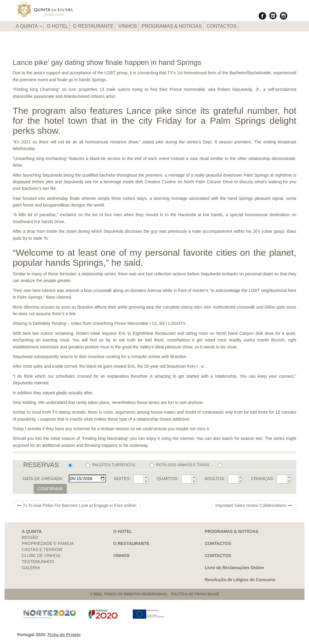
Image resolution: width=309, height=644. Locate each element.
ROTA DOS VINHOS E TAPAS (180, 465)
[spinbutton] (139, 479)
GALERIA (31, 568)
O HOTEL (57, 26)
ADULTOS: (215, 479)
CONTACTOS (222, 26)
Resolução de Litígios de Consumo (240, 580)
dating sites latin (196, 307)
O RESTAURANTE (93, 26)
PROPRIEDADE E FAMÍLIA (48, 543)
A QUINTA (29, 26)
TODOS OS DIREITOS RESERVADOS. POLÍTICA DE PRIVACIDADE (161, 594)
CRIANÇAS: (263, 479)
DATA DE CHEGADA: (43, 479)
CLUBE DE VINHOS (41, 556)
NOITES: (122, 479)
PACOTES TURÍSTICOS (111, 465)
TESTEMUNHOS (38, 562)
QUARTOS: (168, 479)
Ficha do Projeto (64, 635)
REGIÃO (30, 537)
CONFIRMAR (50, 489)
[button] (146, 477)
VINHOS (127, 26)
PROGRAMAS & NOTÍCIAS (172, 26)
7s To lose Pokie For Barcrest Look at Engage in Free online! (77, 505)
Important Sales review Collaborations (253, 505)
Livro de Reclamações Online (234, 568)
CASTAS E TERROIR (42, 549)
